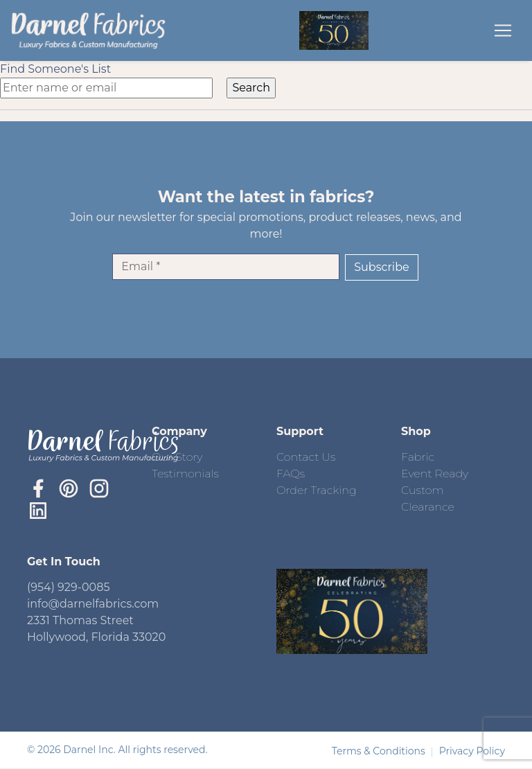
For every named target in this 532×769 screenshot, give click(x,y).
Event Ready (435, 474)
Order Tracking (317, 490)
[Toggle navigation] (503, 30)
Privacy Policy (472, 751)
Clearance (428, 507)
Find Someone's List (55, 69)
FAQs (291, 474)
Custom (423, 490)
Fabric (418, 457)
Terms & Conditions (380, 751)
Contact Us (306, 457)
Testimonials (185, 474)
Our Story (177, 457)
